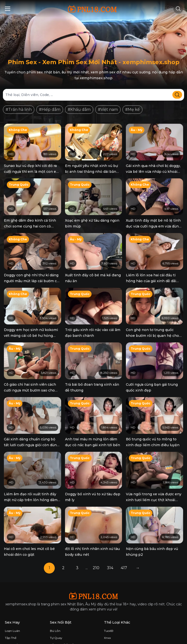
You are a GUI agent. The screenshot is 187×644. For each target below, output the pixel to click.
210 (96, 548)
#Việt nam (108, 109)
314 (110, 548)
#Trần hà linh (19, 109)
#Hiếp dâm (50, 109)
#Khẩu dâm (79, 109)
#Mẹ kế (132, 109)
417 (124, 548)
